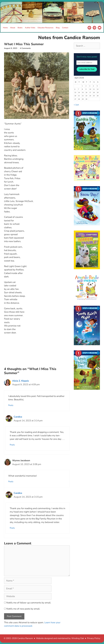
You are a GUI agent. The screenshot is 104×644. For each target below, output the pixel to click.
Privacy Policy (94, 638)
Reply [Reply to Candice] (12, 445)
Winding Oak (78, 638)
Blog (58, 28)
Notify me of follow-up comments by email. (29, 603)
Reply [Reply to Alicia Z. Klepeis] (11, 405)
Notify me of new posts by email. (23, 609)
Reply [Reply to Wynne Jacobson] (11, 481)
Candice (18, 417)
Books (20, 28)
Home (5, 28)
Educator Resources (45, 28)
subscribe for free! (87, 69)
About (13, 28)
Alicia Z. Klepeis (21, 381)
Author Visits (30, 28)
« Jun (76, 105)
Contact (65, 28)
